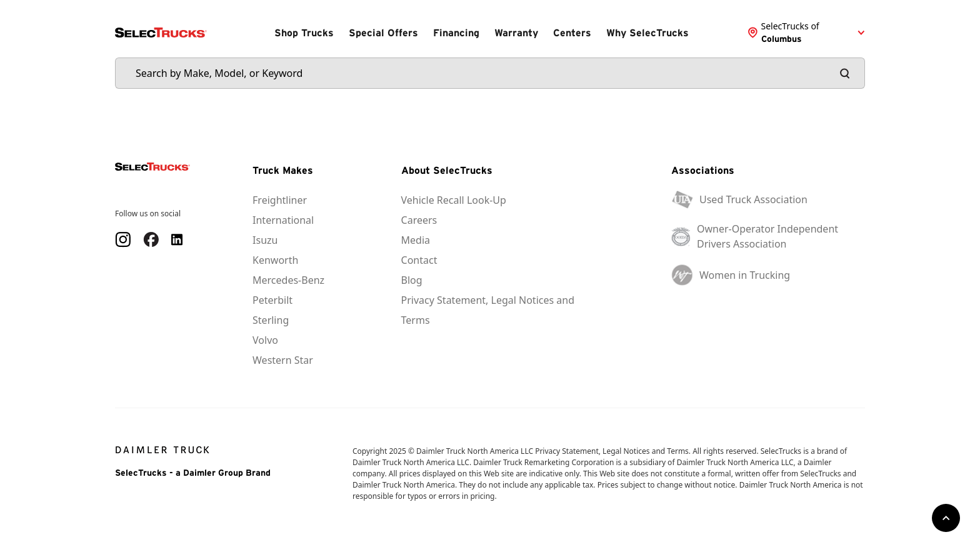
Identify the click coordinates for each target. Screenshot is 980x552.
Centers (572, 33)
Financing (456, 33)
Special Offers (383, 33)
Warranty (516, 33)
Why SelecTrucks (647, 33)
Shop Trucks (304, 33)
